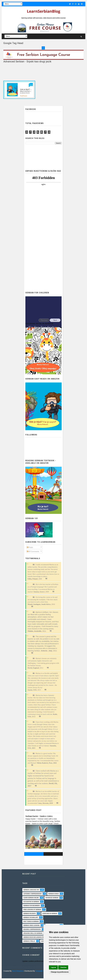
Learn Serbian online (31, 898)
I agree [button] (53, 967)
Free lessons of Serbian (32, 910)
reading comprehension (32, 929)
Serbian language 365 (31, 890)
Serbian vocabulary (31, 917)
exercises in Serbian (50, 913)
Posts (30, 547)
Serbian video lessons (31, 925)
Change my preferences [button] (60, 972)
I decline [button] (63, 967)
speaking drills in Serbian (33, 933)
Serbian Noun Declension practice (36, 937)
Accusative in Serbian (31, 902)
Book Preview (24, 96)
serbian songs (53, 894)
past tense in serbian (31, 921)
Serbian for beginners (32, 906)
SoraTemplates (18, 971)
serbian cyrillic (29, 941)
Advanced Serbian (52, 898)
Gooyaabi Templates (43, 971)
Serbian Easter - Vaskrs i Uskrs (39, 816)
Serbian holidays (30, 913)
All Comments (33, 551)
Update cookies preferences (33, 961)
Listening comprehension (33, 894)
